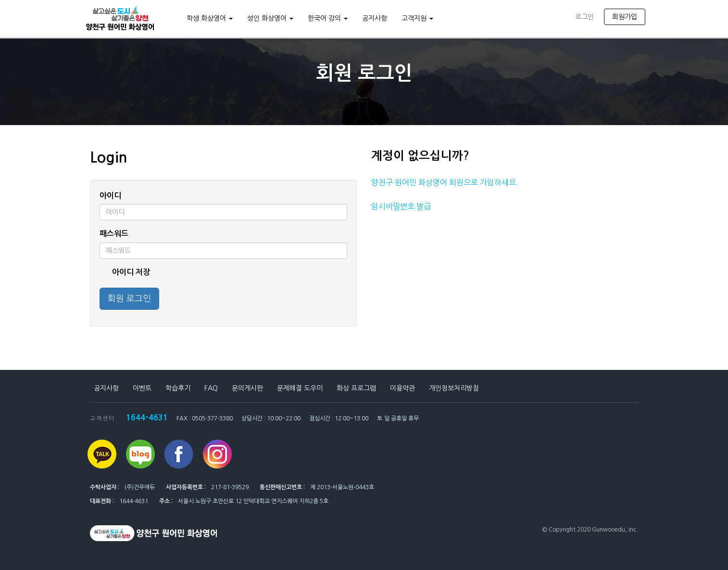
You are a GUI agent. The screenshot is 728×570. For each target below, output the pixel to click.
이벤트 (142, 388)
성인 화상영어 (270, 18)
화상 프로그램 (356, 388)
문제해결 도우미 (300, 388)
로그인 (584, 17)
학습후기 (178, 388)
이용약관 (402, 388)
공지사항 (375, 18)
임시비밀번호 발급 (401, 206)
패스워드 (114, 234)
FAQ (211, 388)
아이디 (110, 196)
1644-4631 (147, 417)
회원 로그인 (129, 299)
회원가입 (625, 17)
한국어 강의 (328, 18)
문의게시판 (247, 388)
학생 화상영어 (210, 18)
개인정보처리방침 (454, 388)
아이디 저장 (125, 272)
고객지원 (417, 18)
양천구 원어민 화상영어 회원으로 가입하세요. (445, 182)
